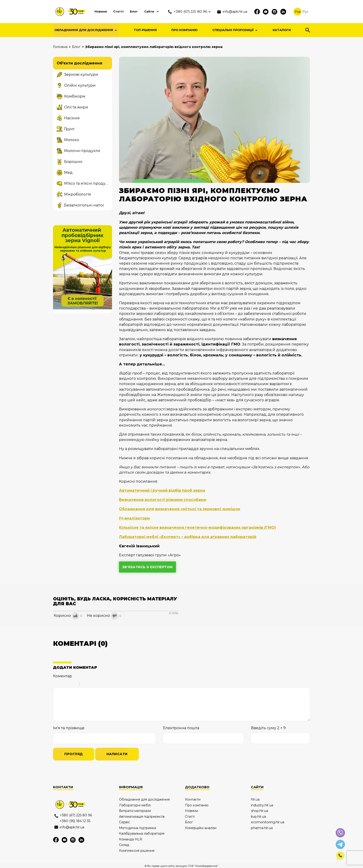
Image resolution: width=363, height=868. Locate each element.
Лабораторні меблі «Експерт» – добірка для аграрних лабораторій (189, 536)
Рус (306, 12)
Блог (133, 11)
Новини (98, 11)
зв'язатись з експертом (148, 566)
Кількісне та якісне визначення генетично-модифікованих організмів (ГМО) (198, 527)
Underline (68, 684)
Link (97, 684)
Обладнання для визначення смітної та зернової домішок (181, 509)
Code (91, 684)
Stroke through (74, 684)
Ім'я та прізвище (69, 727)
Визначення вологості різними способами (163, 499)
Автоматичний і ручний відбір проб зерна (163, 490)
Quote (85, 684)
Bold (56, 684)
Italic (62, 684)
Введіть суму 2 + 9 (268, 727)
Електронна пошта (181, 727)
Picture (103, 684)
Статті (117, 11)
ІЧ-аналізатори (135, 518)
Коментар (63, 675)
